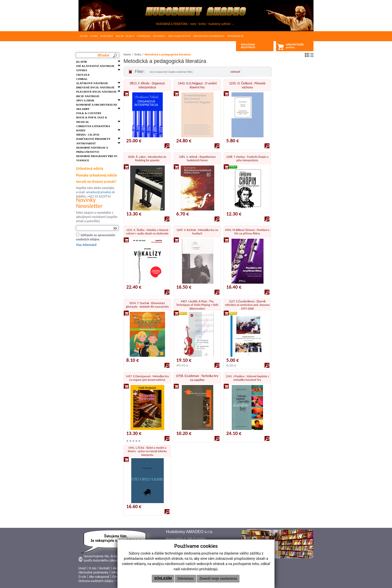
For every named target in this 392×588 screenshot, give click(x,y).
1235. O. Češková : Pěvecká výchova (247, 85)
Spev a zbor (85, 100)
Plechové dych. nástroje (96, 92)
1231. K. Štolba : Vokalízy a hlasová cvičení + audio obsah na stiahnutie (147, 232)
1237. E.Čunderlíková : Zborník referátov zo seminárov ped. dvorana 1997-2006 (247, 305)
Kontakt (107, 36)
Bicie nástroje (88, 96)
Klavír (82, 62)
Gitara (82, 70)
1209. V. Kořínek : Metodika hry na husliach (197, 232)
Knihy (81, 130)
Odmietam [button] (185, 579)
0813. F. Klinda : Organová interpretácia (147, 85)
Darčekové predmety (93, 139)
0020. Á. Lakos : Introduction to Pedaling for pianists (147, 159)
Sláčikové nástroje (92, 83)
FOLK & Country (89, 113)
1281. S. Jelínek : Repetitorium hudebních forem (197, 159)
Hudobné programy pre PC (97, 156)
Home (127, 54)
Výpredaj (144, 36)
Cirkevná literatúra (93, 126)
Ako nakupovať (179, 36)
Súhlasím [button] (163, 579)
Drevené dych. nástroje (95, 87)
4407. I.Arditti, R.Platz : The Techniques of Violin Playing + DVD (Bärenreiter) (197, 305)
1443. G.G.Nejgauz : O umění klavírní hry (197, 85)
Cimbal (82, 79)
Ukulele (83, 75)
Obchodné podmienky (209, 36)
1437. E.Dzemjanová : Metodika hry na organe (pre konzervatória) (147, 378)
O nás (94, 36)
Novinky (159, 36)
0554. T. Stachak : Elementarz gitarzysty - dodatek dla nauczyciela (147, 305)
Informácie (235, 36)
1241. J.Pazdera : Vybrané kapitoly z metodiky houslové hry (247, 378)
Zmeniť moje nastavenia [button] (218, 579)
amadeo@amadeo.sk (100, 192)
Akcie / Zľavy (125, 36)
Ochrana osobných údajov (96, 581)
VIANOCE (83, 160)
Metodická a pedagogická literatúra (168, 54)
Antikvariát (86, 143)
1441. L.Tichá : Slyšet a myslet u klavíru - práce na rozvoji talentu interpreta (147, 451)
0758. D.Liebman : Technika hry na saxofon (197, 378)
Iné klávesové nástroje (95, 66)
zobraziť (235, 72)
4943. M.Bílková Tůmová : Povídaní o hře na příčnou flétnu (247, 232)
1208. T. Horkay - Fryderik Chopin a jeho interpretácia (247, 159)
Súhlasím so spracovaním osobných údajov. (96, 237)
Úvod (84, 36)
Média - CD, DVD (88, 135)
